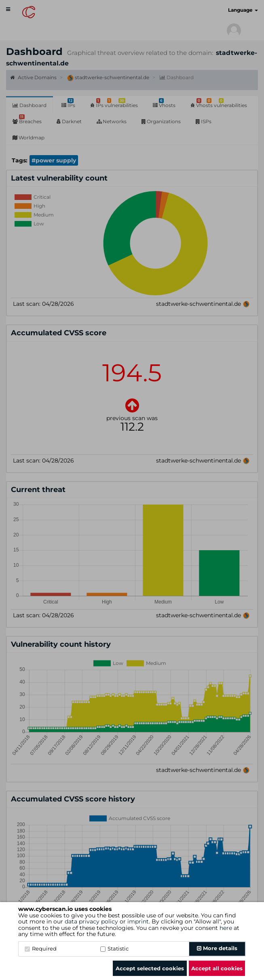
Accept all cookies (217, 968)
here (226, 928)
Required (41, 948)
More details (217, 948)
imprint (138, 921)
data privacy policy (91, 921)
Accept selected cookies (150, 968)
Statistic (114, 948)
